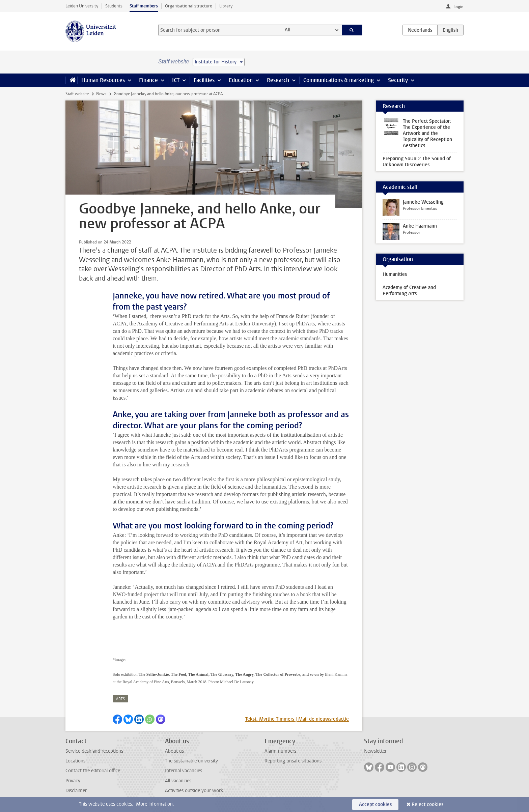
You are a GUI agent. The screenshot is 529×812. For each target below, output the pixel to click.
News (101, 94)
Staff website (77, 94)
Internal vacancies (184, 771)
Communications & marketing (339, 80)
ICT (176, 80)
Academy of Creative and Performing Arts (409, 291)
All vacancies (178, 781)
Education (241, 80)
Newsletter (375, 751)
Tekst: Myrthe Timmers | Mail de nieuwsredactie (297, 719)
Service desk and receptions (94, 751)
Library (226, 6)
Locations (75, 761)
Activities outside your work (194, 791)
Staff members (144, 6)
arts (120, 699)
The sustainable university (191, 761)
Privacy (73, 781)
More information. (155, 804)
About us (174, 751)
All (288, 30)
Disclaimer (76, 791)
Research (278, 80)
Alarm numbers (280, 751)
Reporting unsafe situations (293, 761)
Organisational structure (189, 6)
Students (114, 6)
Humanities (395, 274)
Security (398, 80)
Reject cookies (427, 804)
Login (458, 7)
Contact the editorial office (93, 771)
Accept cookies (375, 804)
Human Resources (103, 80)
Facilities (204, 80)
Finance (148, 80)
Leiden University (82, 6)
